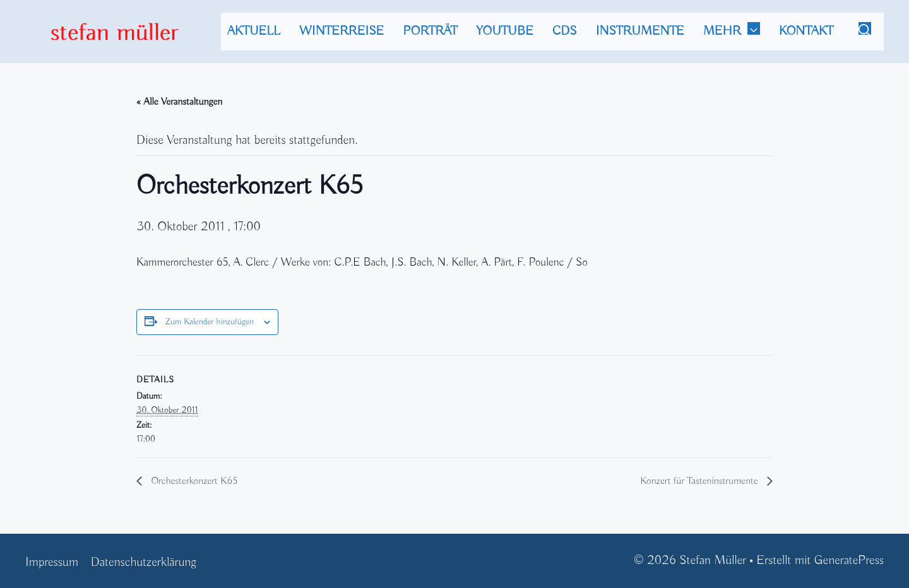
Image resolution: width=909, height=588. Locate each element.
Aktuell (254, 31)
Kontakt (806, 31)
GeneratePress (849, 561)
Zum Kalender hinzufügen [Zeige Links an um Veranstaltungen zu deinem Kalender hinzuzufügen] (210, 322)
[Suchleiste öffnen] (865, 32)
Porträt (430, 31)
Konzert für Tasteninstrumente (700, 481)
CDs (565, 31)
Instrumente (640, 31)
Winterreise (342, 31)
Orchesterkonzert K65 (193, 481)
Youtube (505, 31)
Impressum (52, 562)
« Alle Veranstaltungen (179, 102)
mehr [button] (738, 32)
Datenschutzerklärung (144, 562)
